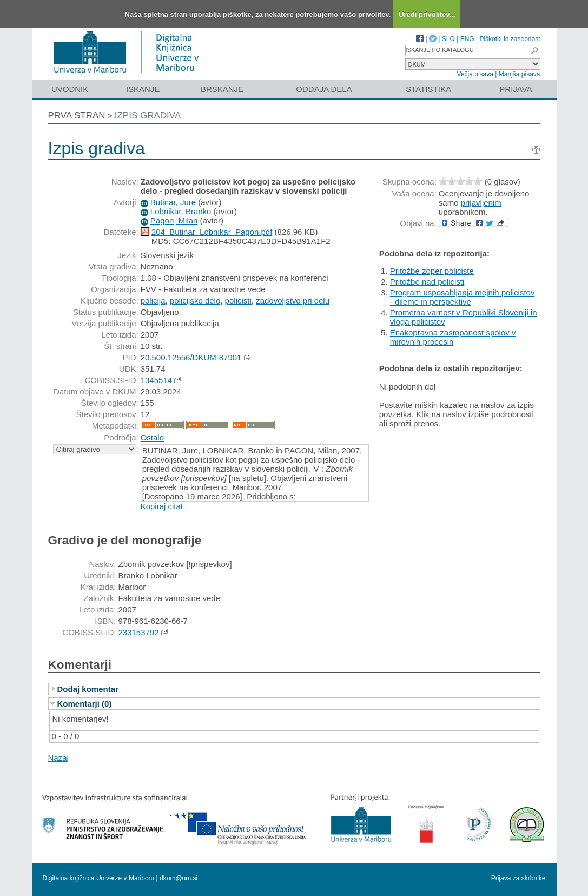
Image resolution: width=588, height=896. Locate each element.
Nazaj (58, 758)
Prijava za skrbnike (518, 878)
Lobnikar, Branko (181, 211)
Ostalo (152, 437)
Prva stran (77, 116)
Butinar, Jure (173, 202)
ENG (467, 39)
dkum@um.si (179, 878)
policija (153, 301)
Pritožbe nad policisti (427, 282)
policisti (238, 301)
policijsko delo (195, 301)
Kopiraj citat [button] (162, 506)
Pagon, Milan (174, 220)
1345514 (156, 380)
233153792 (139, 632)
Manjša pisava (520, 74)
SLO (448, 39)
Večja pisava (475, 74)
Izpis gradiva (148, 116)
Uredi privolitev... (427, 14)
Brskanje (222, 89)
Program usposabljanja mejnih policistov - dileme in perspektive (463, 297)
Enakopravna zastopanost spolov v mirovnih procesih (453, 337)
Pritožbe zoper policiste (432, 271)
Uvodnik (70, 89)
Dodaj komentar (88, 689)
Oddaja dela (324, 89)
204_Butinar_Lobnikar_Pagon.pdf (212, 232)
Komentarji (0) (85, 704)
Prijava (516, 89)
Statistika (428, 89)
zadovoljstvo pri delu (293, 301)
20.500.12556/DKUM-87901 (191, 357)
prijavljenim (481, 203)
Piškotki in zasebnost (510, 39)
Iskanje (143, 89)
